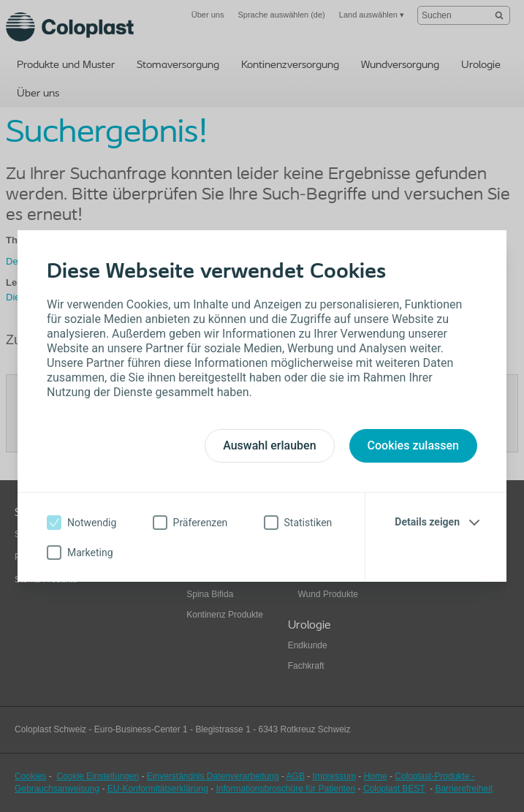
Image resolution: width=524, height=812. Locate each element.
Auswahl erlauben (269, 445)
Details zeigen (427, 522)
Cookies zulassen (413, 445)
